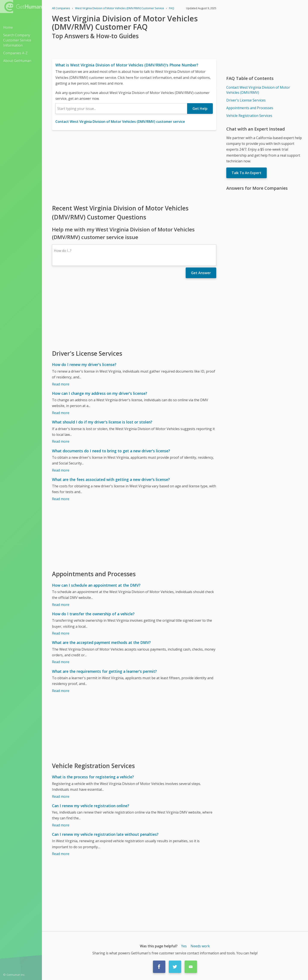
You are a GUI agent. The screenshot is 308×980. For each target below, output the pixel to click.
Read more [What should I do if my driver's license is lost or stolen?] (61, 441)
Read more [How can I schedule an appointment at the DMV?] (61, 605)
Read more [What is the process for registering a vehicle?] (61, 796)
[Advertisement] (134, 167)
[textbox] (121, 109)
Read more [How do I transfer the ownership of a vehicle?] (61, 633)
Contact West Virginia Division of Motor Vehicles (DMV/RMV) (258, 90)
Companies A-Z (15, 53)
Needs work (200, 946)
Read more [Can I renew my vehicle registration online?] (61, 825)
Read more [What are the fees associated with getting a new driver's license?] (61, 499)
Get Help (200, 109)
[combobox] (121, 109)
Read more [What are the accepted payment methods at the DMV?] (61, 662)
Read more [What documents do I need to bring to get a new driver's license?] (61, 470)
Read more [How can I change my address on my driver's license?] (61, 413)
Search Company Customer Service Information (17, 40)
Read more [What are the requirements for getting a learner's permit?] (61, 691)
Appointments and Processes (250, 108)
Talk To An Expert (247, 173)
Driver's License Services (246, 100)
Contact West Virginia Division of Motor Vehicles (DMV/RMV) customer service (120, 122)
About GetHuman (17, 61)
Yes (184, 946)
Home (8, 27)
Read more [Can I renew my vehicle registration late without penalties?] (61, 854)
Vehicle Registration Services (249, 116)
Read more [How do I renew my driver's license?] (61, 384)
